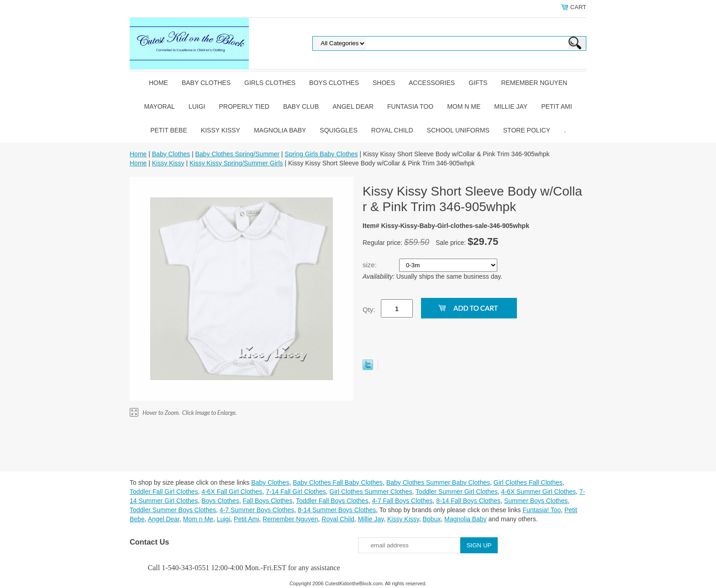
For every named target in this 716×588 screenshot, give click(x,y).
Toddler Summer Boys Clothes (173, 510)
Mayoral (159, 106)
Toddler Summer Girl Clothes (457, 492)
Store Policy (527, 130)
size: (371, 265)
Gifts (478, 83)
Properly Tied (244, 106)
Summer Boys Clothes (536, 501)
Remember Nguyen (534, 83)
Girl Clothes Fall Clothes (528, 482)
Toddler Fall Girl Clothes (164, 492)
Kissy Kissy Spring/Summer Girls (236, 163)
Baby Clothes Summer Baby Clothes (438, 482)
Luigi (197, 106)
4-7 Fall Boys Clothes (402, 501)
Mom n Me (464, 106)
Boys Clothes (334, 83)
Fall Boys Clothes (267, 501)
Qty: (369, 310)
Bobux (432, 519)
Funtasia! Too (542, 510)
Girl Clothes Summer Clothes (371, 492)
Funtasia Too (410, 106)
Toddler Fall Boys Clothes (332, 501)
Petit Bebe (169, 130)
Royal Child (392, 130)
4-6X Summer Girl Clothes (539, 492)
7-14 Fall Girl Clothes (296, 492)
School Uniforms (458, 130)
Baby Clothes (206, 83)
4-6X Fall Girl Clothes (232, 492)
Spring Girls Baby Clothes (321, 154)
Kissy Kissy (221, 130)
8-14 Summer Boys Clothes (337, 510)
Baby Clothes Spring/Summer (237, 154)
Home (158, 83)
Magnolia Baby (280, 130)
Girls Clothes (270, 83)
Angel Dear (353, 106)
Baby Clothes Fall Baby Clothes (338, 482)
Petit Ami (556, 106)
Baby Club (301, 106)
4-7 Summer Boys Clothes (257, 510)
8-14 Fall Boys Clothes (468, 501)
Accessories (432, 83)
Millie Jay (511, 106)
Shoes (384, 83)
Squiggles (338, 130)
